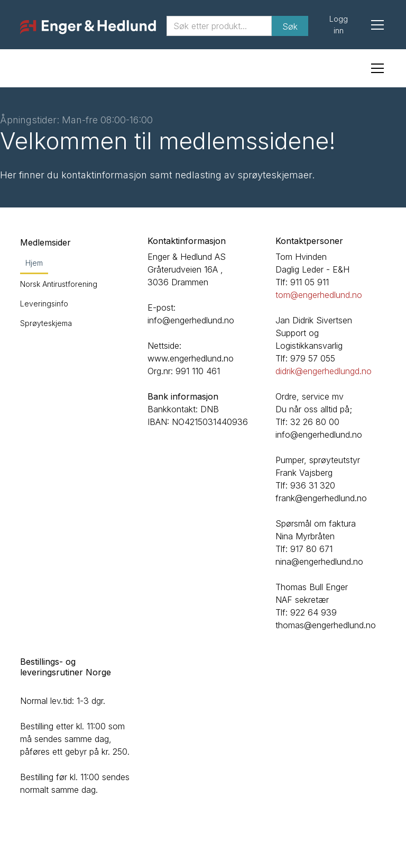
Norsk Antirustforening (59, 284)
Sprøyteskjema (46, 323)
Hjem (34, 263)
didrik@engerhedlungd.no (324, 371)
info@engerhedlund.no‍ (191, 320)
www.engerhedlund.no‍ (191, 358)
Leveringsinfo (44, 304)
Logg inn (339, 25)
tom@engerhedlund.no (319, 295)
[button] (375, 25)
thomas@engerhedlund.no (326, 625)
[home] (88, 27)
